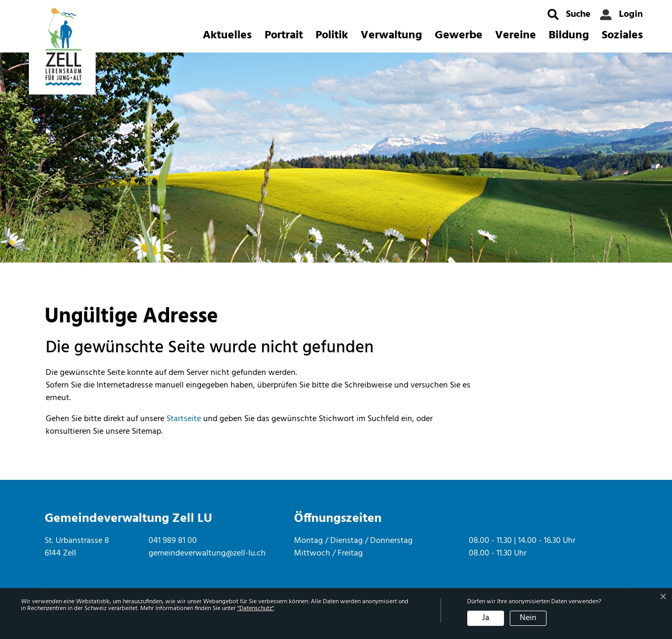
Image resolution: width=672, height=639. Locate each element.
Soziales (622, 35)
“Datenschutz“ (256, 609)
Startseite (184, 419)
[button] (569, 14)
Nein (528, 618)
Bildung (569, 35)
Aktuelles (227, 35)
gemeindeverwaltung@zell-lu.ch (207, 553)
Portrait (284, 35)
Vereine (516, 35)
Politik (332, 35)
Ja (486, 618)
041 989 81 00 (173, 541)
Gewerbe (459, 35)
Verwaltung (391, 35)
